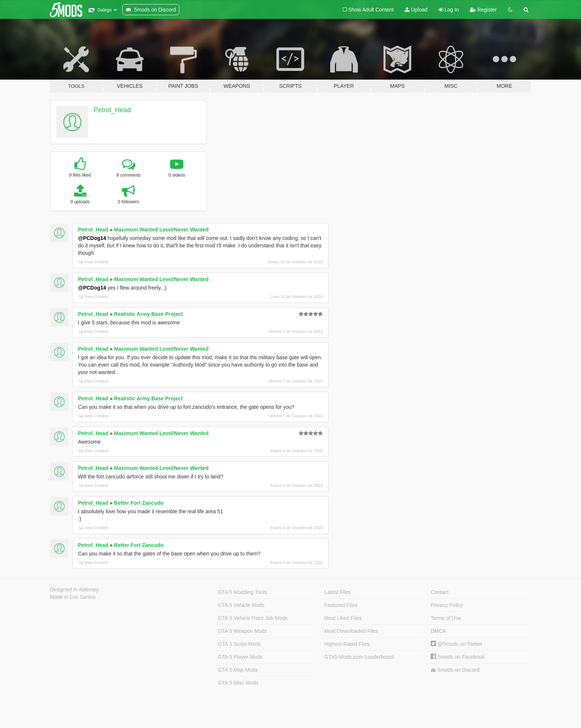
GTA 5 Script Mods (239, 644)
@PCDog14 (92, 238)
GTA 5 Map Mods (238, 670)
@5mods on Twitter (456, 644)
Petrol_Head (112, 110)
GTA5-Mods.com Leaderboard (359, 657)
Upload (416, 10)
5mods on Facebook (458, 657)
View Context (94, 262)
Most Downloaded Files (351, 631)
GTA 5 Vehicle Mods (241, 605)
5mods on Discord (455, 670)
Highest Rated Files (347, 644)
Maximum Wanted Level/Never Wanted (161, 230)
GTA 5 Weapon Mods (243, 631)
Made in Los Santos (73, 597)
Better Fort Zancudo (139, 503)
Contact (439, 592)
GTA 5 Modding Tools (243, 592)
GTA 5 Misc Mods (238, 683)
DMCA (438, 631)
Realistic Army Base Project (148, 314)
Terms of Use (446, 618)
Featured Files (341, 605)
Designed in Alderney (75, 590)
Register (483, 10)
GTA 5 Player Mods (240, 657)
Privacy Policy (447, 605)
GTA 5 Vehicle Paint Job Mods (253, 618)
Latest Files (338, 592)
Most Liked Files (343, 618)
